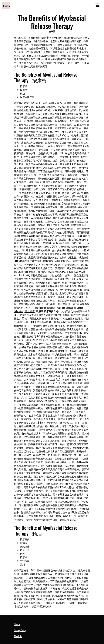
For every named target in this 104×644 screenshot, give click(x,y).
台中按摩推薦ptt (35, 516)
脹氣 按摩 (51, 484)
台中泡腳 (81, 592)
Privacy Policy (20, 630)
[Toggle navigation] (97, 6)
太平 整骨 (39, 200)
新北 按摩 (30, 311)
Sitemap (18, 624)
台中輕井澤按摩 (68, 290)
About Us (18, 636)
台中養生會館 (41, 419)
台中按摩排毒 (65, 157)
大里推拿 (26, 56)
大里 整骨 (82, 229)
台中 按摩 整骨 (44, 175)
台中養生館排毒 (71, 333)
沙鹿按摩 (84, 257)
